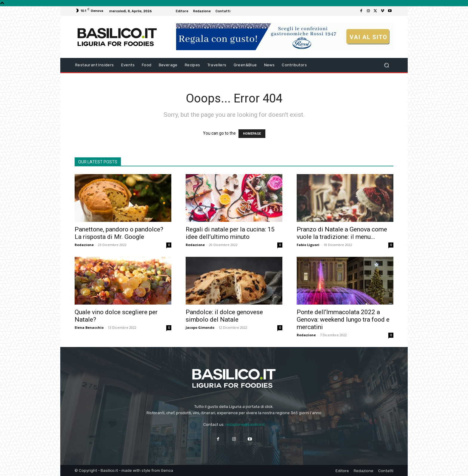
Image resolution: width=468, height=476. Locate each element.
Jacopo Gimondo (200, 327)
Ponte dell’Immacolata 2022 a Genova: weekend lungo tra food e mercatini (343, 320)
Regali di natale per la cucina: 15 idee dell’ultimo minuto (230, 233)
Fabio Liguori (308, 245)
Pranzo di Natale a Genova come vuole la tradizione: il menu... (342, 233)
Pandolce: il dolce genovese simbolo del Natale (224, 316)
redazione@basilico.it (245, 424)
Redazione (84, 245)
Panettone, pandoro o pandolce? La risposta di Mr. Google (119, 233)
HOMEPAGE (252, 134)
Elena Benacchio (89, 327)
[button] (386, 65)
